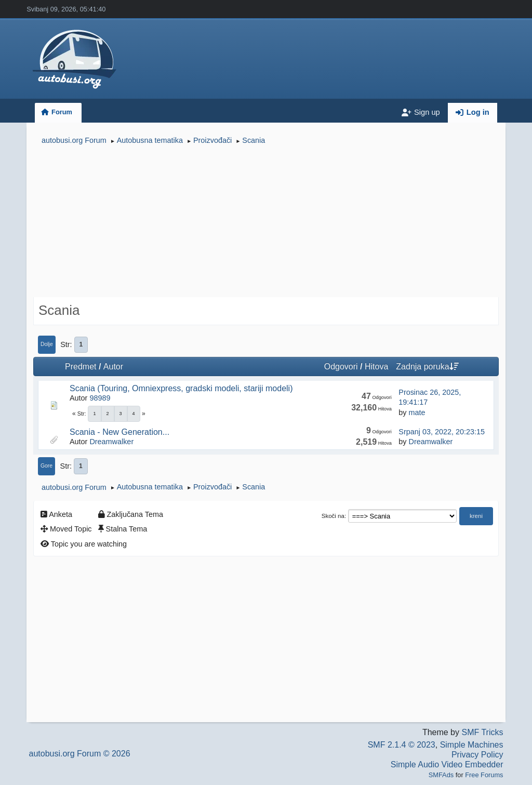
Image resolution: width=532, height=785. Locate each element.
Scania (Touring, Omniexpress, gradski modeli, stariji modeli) (181, 388)
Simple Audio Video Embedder (447, 764)
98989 (100, 398)
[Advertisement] (266, 222)
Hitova (376, 367)
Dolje (47, 344)
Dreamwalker (111, 442)
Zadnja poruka (427, 367)
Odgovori (341, 367)
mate (417, 413)
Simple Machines (472, 745)
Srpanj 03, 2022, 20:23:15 (442, 432)
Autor (113, 367)
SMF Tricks (482, 732)
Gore (46, 466)
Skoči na (333, 516)
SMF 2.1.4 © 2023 (402, 745)
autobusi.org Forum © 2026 (80, 754)
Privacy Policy (477, 755)
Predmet (81, 367)
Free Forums (484, 775)
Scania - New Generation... (119, 432)
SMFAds (441, 775)
